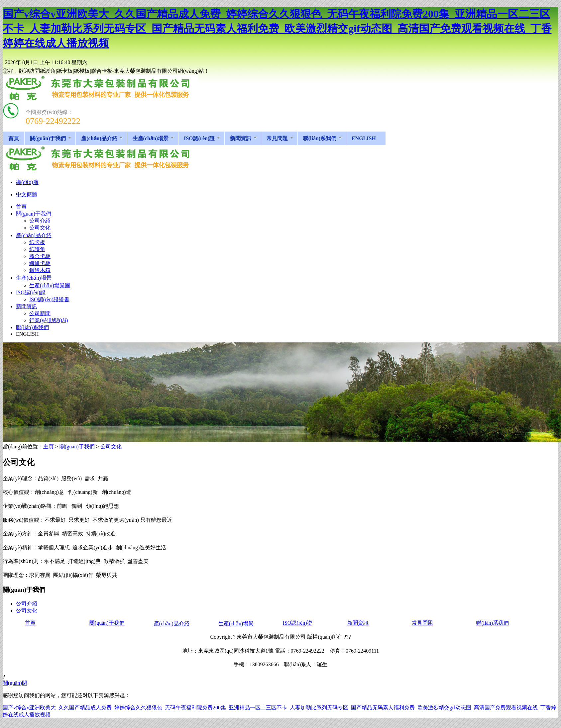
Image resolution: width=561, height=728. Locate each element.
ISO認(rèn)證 (298, 623)
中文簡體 (27, 194)
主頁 (49, 447)
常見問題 (422, 623)
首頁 (30, 623)
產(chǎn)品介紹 (172, 624)
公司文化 (111, 447)
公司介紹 (27, 604)
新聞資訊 (358, 623)
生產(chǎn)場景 (236, 624)
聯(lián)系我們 (492, 623)
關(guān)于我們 (77, 447)
